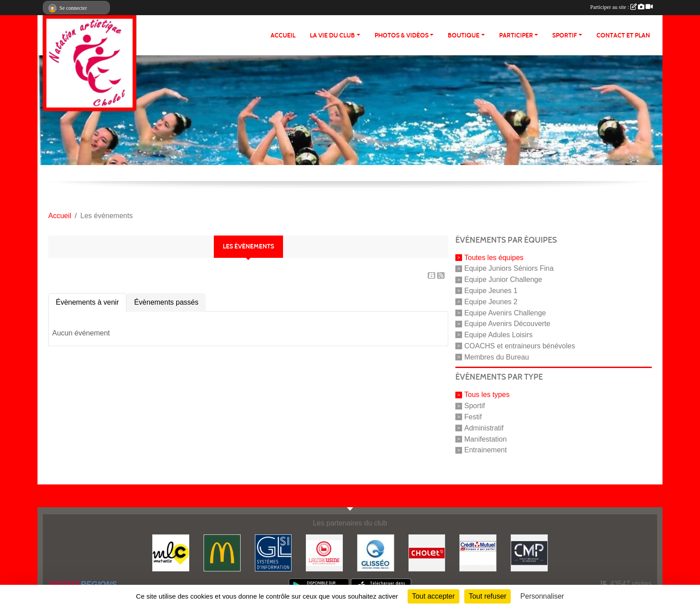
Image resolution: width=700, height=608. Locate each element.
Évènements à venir (87, 302)
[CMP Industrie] (529, 552)
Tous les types (487, 395)
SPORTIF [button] (565, 35)
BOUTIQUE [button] (464, 35)
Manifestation (485, 439)
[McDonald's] (222, 552)
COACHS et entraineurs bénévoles (520, 346)
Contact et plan (623, 35)
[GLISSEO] (376, 552)
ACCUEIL (283, 35)
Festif (473, 417)
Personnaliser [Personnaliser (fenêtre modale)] (542, 596)
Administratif (484, 428)
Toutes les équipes (494, 257)
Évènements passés (166, 302)
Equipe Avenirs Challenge (505, 312)
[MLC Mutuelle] (171, 552)
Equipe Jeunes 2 (491, 302)
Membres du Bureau (497, 357)
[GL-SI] (273, 552)
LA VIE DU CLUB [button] (332, 35)
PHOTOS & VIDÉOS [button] (402, 35)
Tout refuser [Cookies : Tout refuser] (487, 596)
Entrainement (485, 450)
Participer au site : (621, 7)
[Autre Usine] (324, 552)
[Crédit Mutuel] (478, 552)
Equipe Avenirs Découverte (507, 324)
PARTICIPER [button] (516, 35)
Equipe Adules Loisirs (498, 335)
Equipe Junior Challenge (503, 279)
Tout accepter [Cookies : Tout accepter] (433, 596)
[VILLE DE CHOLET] (427, 552)
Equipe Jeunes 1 (491, 291)
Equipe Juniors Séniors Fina (509, 268)
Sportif (475, 406)
